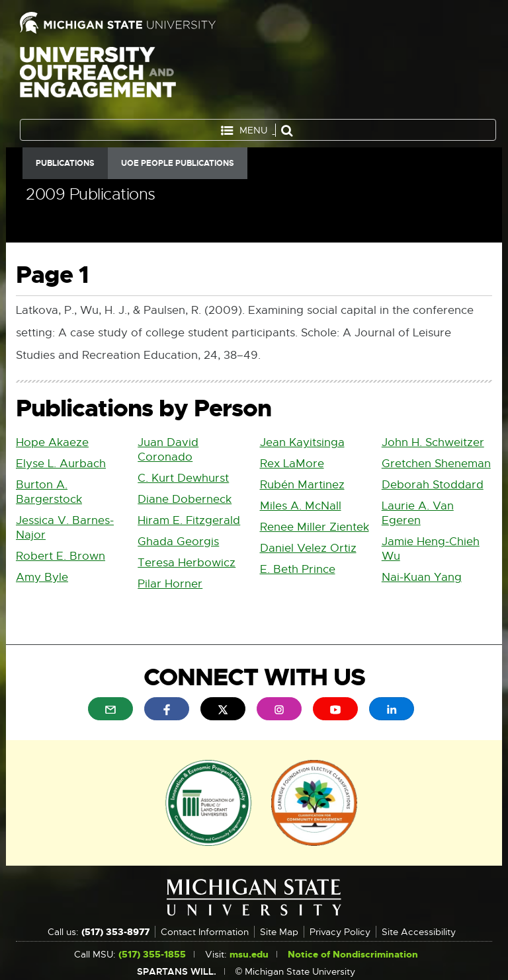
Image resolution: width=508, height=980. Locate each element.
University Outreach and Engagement (98, 79)
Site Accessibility (419, 932)
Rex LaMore (292, 464)
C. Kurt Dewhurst (183, 478)
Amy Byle (42, 577)
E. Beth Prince (298, 569)
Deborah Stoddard (433, 485)
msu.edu (249, 954)
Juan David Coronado (168, 450)
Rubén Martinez (302, 485)
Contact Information (205, 932)
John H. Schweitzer (433, 442)
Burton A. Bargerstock (49, 492)
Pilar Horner (170, 584)
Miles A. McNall (301, 506)
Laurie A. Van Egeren (418, 513)
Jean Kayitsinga (302, 442)
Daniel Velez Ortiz (308, 548)
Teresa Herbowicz (187, 563)
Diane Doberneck (185, 499)
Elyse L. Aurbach (61, 464)
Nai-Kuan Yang (422, 577)
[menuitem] (110, 708)
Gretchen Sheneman (436, 464)
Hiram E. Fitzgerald (189, 520)
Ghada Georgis (178, 542)
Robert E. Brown (61, 556)
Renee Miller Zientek (315, 527)
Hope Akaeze (52, 442)
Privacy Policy (340, 932)
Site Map (279, 932)
